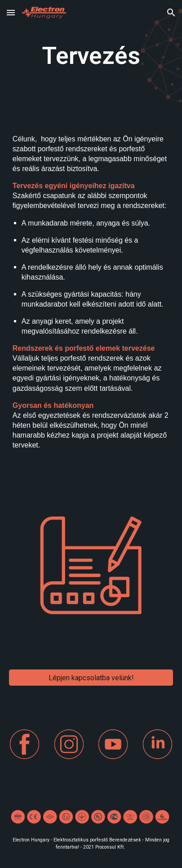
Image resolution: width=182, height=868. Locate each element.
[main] (91, 56)
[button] (11, 12)
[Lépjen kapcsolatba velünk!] (91, 678)
